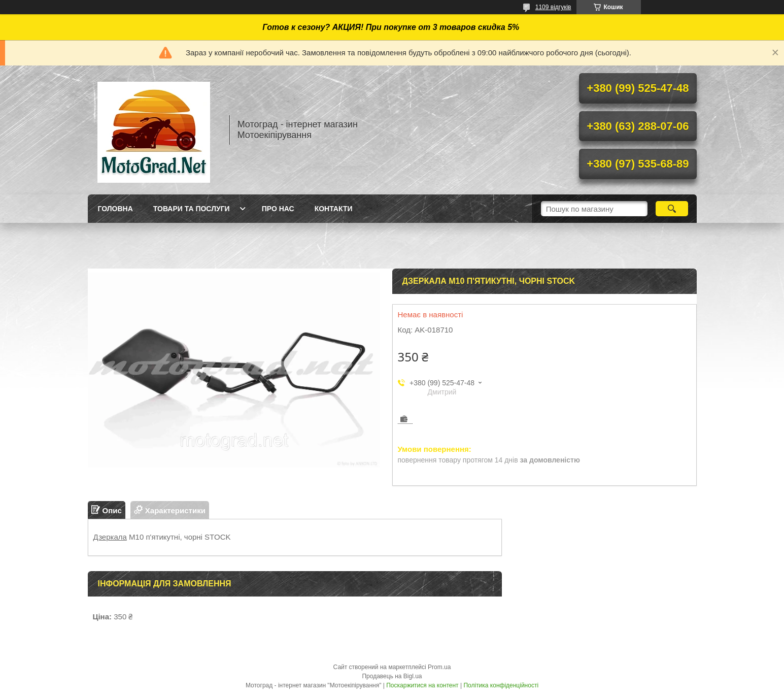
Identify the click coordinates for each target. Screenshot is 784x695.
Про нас (278, 209)
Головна (115, 209)
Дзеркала (110, 537)
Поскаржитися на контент (422, 685)
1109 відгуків (553, 7)
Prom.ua (439, 667)
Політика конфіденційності (501, 685)
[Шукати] (672, 209)
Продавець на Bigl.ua (392, 676)
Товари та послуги (192, 209)
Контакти (334, 209)
